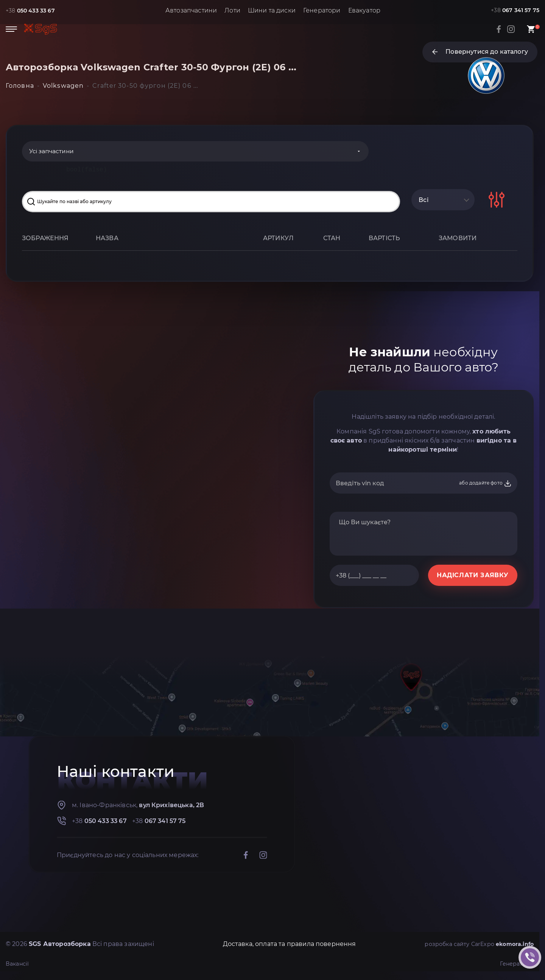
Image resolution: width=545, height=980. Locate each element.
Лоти (233, 10)
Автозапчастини (191, 10)
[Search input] (211, 202)
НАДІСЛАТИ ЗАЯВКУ (473, 576)
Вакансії (19, 965)
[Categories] (145, 152)
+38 (33, 10)
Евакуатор (364, 10)
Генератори (322, 10)
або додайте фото (485, 484)
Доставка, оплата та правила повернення (283, 945)
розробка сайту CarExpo (473, 945)
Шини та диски (272, 10)
